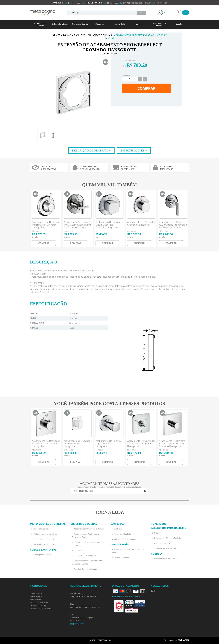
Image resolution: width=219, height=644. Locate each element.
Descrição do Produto (91, 151)
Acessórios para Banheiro (159, 24)
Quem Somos (36, 593)
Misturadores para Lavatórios (45, 534)
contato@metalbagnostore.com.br (137, 3)
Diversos (158, 533)
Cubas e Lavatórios (60, 24)
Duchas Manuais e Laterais (85, 556)
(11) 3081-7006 (74, 3)
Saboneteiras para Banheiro (166, 548)
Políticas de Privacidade (40, 609)
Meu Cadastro (36, 596)
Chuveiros (78, 550)
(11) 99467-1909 (159, 3)
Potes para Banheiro (162, 543)
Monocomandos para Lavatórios (46, 539)
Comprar (146, 88)
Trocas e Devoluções (39, 603)
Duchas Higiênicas (121, 558)
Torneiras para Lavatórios (43, 544)
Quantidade (127, 76)
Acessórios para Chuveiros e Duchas (89, 529)
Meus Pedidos (36, 600)
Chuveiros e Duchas (80, 24)
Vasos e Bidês (119, 24)
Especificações (133, 151)
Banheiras (100, 24)
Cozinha (179, 24)
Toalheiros (139, 24)
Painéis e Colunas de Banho (85, 569)
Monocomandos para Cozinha (166, 559)
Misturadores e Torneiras (40, 24)
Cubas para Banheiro (42, 555)
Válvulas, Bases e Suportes (125, 539)
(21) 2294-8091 (113, 3)
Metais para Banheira (122, 534)
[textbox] (102, 13)
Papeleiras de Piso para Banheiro (168, 538)
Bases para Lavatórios (42, 529)
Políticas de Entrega (39, 606)
